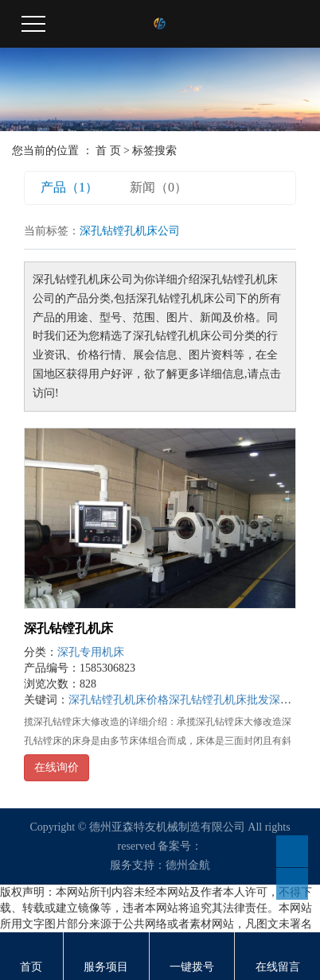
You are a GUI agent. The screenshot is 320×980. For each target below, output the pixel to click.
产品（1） (69, 187)
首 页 (108, 151)
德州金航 (188, 865)
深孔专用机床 (91, 652)
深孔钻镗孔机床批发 (219, 700)
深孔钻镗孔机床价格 (119, 700)
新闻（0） (158, 187)
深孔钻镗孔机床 (68, 628)
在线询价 (57, 767)
